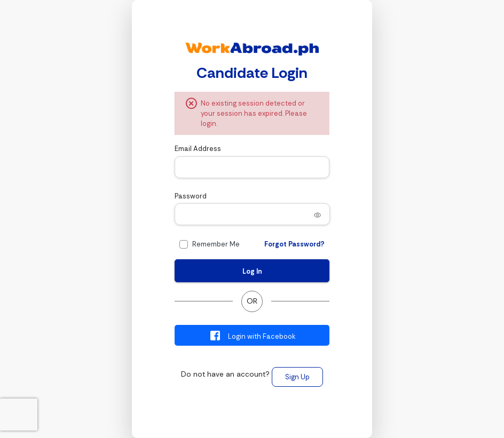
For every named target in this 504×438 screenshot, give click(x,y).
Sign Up (297, 377)
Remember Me (216, 244)
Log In (252, 271)
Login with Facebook (252, 336)
